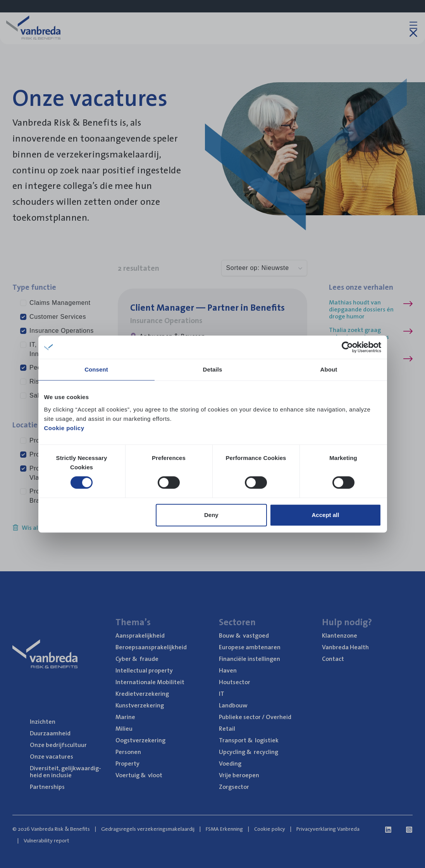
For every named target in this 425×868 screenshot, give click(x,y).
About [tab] (329, 369)
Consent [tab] (96, 369)
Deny (211, 515)
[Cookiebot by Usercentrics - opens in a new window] (347, 347)
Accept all (326, 515)
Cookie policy (64, 428)
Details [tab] (213, 369)
